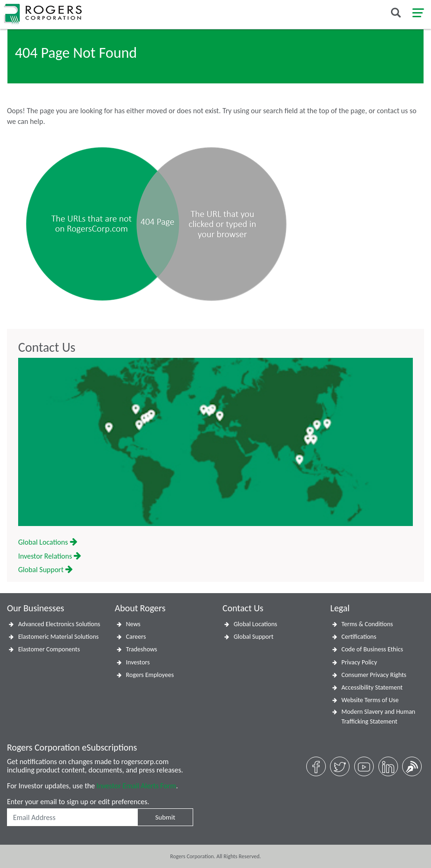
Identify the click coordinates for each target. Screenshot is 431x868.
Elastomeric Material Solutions (58, 637)
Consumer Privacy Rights (374, 675)
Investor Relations (50, 556)
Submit (165, 817)
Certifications (359, 637)
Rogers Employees (150, 675)
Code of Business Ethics (373, 649)
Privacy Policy (360, 662)
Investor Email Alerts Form (136, 786)
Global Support (45, 570)
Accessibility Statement (372, 687)
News (133, 624)
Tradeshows (142, 649)
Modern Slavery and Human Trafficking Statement (379, 717)
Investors (138, 662)
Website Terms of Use (370, 700)
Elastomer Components (49, 649)
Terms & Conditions (367, 624)
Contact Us (47, 348)
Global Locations (48, 542)
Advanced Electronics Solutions (59, 624)
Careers (136, 637)
